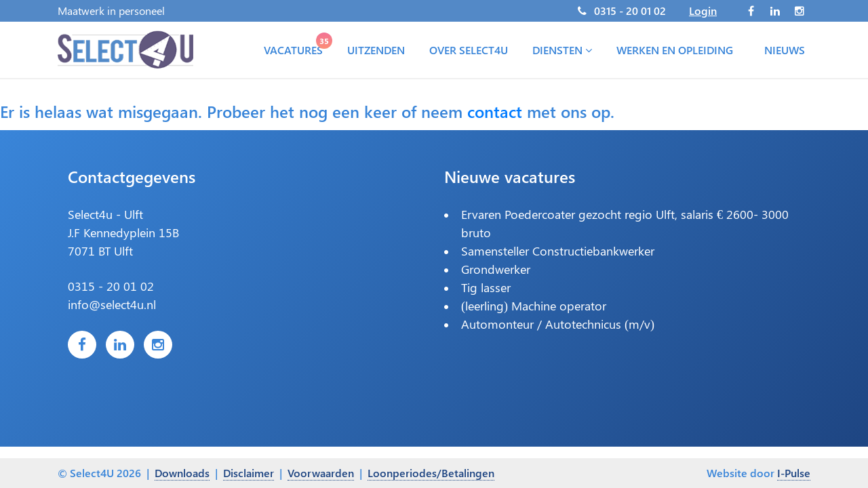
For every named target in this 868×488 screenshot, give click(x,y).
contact (495, 111)
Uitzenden (376, 50)
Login (703, 11)
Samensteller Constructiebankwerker (558, 251)
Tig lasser (486, 287)
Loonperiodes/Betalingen (431, 473)
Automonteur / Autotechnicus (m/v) (558, 324)
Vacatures (296, 47)
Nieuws (785, 50)
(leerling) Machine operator (534, 306)
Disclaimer (249, 473)
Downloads (182, 473)
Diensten (562, 50)
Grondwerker (496, 269)
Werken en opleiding (675, 50)
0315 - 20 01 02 (630, 11)
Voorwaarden (321, 473)
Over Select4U (469, 50)
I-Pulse (794, 473)
